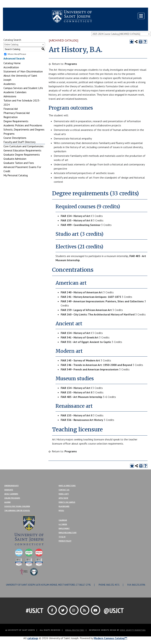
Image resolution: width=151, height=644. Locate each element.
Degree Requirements (16, 121)
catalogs (33, 638)
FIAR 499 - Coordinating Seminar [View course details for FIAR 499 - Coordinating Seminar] (81, 225)
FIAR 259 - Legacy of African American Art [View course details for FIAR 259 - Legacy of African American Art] (86, 310)
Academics (10, 84)
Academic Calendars (15, 92)
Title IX (62, 537)
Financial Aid (11, 109)
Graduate (9, 490)
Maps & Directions (67, 486)
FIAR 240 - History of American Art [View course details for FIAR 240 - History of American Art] (82, 292)
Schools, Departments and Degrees (24, 129)
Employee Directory (68, 533)
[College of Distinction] (19, 552)
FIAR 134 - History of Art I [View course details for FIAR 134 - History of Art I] (76, 216)
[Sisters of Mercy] (24, 571)
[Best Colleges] (19, 562)
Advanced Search (14, 58)
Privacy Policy (65, 541)
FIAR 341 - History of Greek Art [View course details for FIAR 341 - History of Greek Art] (80, 337)
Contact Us (125, 4)
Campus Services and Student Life (23, 88)
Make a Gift (140, 4)
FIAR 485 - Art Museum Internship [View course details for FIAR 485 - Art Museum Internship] (81, 397)
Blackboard (12, 4)
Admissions (10, 96)
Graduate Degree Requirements (22, 155)
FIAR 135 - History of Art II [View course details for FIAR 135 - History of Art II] (77, 220)
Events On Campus (67, 502)
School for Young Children (17, 506)
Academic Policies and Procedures (23, 125)
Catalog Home (12, 63)
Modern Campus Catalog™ (110, 638)
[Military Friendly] (34, 571)
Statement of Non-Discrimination (23, 71)
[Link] (52, 610)
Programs (9, 134)
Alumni (7, 502)
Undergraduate (11, 486)
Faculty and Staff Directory (19, 142)
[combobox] (121, 34)
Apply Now (63, 498)
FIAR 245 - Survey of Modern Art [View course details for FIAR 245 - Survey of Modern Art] (80, 360)
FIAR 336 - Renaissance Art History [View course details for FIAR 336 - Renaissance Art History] (82, 420)
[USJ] (29, 530)
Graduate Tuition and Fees (19, 163)
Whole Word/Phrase (17, 54)
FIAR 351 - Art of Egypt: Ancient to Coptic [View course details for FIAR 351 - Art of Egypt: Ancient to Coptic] (86, 342)
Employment (64, 528)
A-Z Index (63, 524)
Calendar (63, 520)
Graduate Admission (15, 159)
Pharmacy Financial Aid (17, 113)
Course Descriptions (15, 138)
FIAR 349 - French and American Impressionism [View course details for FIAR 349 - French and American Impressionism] (90, 369)
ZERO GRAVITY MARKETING (133, 630)
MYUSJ (24, 4)
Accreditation (11, 67)
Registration (11, 117)
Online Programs (12, 498)
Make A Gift (64, 494)
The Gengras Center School (17, 510)
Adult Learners (11, 494)
